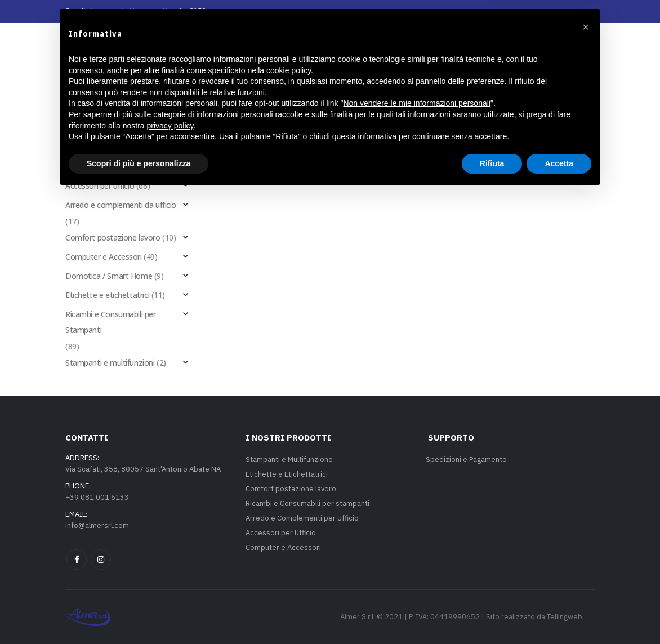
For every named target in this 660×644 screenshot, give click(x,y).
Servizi (292, 85)
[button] (543, 78)
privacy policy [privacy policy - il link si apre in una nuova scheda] (170, 575)
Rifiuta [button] (492, 613)
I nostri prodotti (219, 85)
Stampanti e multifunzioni (110, 363)
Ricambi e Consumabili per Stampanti (111, 322)
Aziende (497, 85)
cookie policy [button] (289, 520)
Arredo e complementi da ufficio (121, 205)
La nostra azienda (365, 85)
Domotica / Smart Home (109, 276)
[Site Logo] (330, 46)
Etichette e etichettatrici (107, 295)
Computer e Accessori (104, 257)
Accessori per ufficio (100, 186)
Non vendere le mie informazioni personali (416, 553)
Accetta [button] (559, 613)
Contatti (444, 85)
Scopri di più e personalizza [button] (139, 613)
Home (151, 85)
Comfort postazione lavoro (113, 237)
